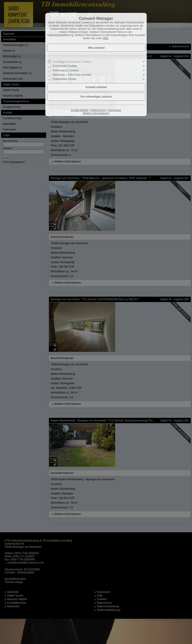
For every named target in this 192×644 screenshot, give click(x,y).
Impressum (114, 110)
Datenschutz (98, 110)
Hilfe (105, 38)
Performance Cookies (66, 70)
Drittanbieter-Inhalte (65, 79)
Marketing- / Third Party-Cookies (72, 75)
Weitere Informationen (96, 113)
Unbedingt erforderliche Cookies (72, 62)
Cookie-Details (80, 110)
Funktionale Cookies (65, 66)
